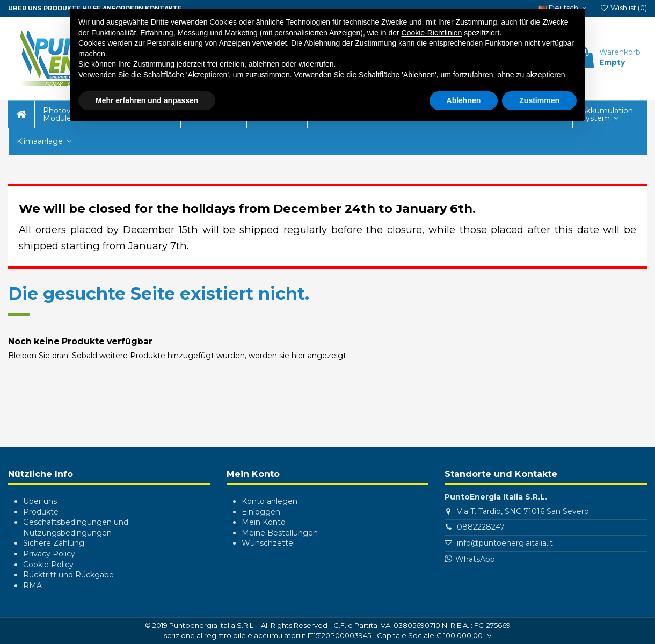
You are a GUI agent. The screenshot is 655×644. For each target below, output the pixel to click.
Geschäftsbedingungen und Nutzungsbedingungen (76, 527)
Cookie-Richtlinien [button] (432, 32)
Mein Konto (264, 522)
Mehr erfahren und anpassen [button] (147, 100)
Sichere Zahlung (54, 543)
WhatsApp (475, 559)
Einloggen (261, 512)
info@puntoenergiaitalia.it (505, 543)
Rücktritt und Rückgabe (68, 575)
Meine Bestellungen (280, 533)
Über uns (40, 501)
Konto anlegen (270, 501)
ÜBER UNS (25, 8)
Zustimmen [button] (539, 100)
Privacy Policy (49, 554)
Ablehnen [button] (464, 100)
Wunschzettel (268, 543)
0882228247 (481, 527)
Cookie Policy (48, 565)
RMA (32, 585)
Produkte (41, 512)
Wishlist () (623, 8)
